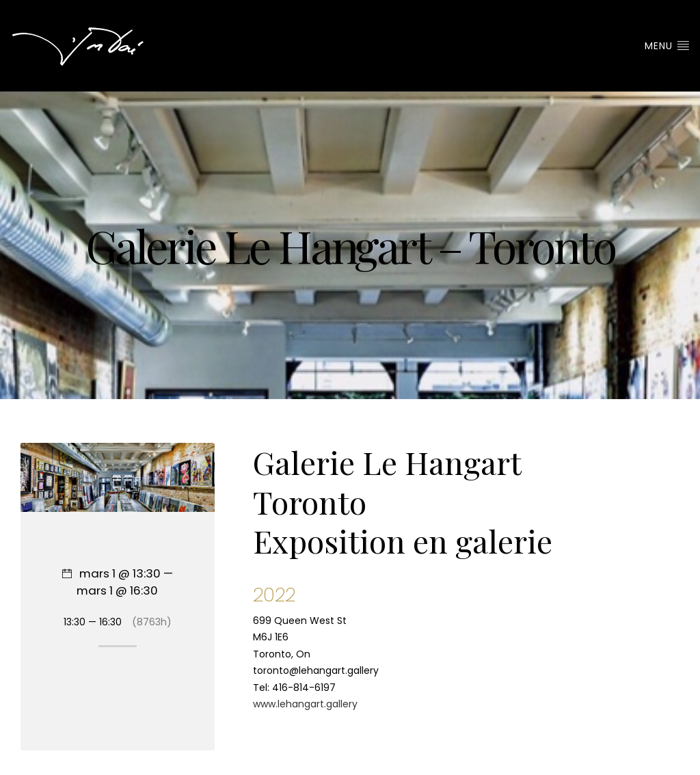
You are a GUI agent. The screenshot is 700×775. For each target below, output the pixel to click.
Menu (667, 46)
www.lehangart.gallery (305, 704)
